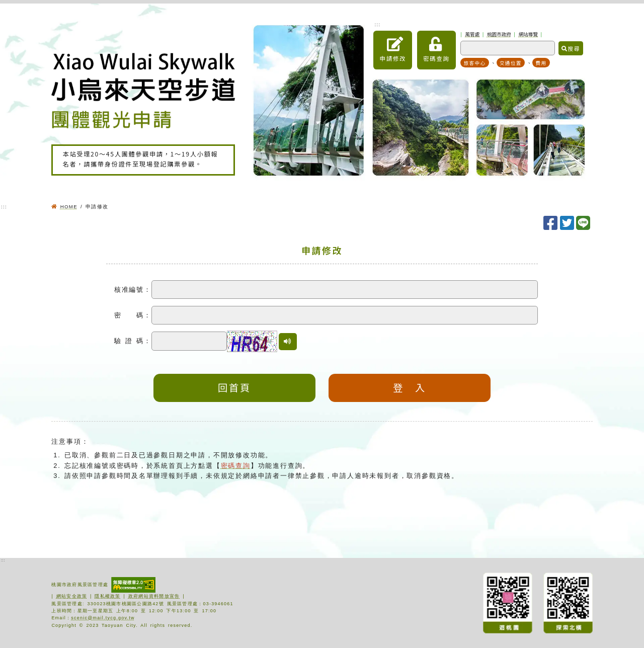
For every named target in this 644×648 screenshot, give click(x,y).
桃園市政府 (499, 34)
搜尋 (571, 48)
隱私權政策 (107, 596)
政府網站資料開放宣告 (154, 596)
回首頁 (234, 387)
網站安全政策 (72, 596)
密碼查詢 (436, 50)
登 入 (410, 387)
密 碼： (133, 315)
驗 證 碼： (133, 341)
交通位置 (511, 63)
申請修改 (393, 50)
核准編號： (133, 290)
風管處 (473, 34)
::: (377, 24)
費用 (541, 63)
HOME (69, 207)
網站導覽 (528, 34)
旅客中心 (475, 63)
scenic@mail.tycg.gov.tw (103, 618)
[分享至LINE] (584, 223)
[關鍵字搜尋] (508, 48)
